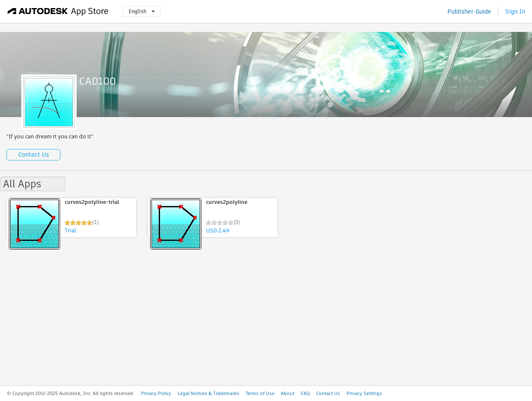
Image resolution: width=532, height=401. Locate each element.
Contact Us (34, 155)
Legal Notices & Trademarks (208, 393)
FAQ (305, 393)
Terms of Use (260, 393)
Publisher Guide (469, 11)
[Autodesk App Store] (58, 11)
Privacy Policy (156, 393)
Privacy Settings (364, 393)
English (142, 11)
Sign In (515, 11)
